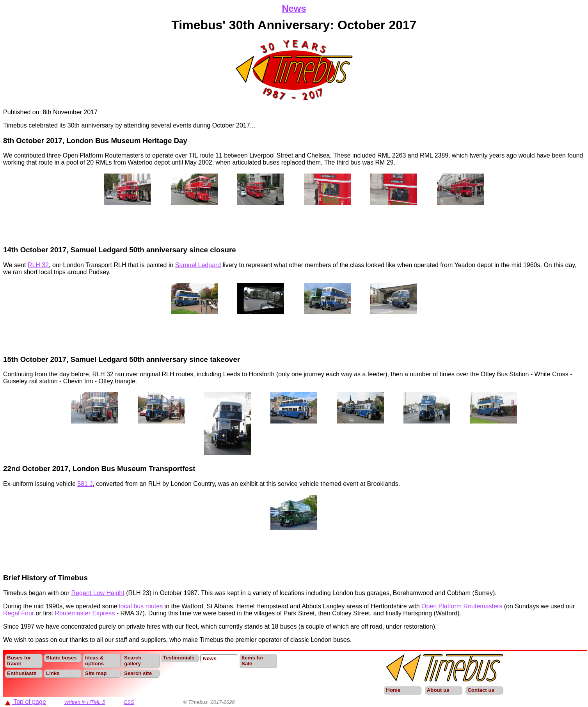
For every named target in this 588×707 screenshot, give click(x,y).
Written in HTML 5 (84, 702)
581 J (85, 484)
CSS (129, 702)
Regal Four (19, 613)
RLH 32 (38, 265)
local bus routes (141, 606)
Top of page (25, 702)
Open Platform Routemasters (462, 606)
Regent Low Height (98, 593)
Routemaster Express (85, 613)
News (294, 8)
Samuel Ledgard (198, 265)
